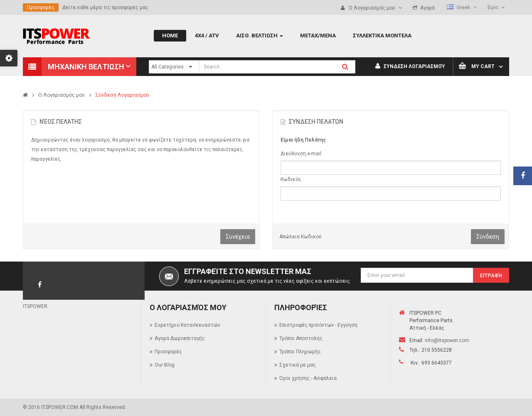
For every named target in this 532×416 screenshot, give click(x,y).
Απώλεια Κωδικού (300, 237)
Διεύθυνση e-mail (301, 154)
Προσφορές (41, 7)
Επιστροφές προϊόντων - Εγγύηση (318, 325)
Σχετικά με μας (298, 365)
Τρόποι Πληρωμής (300, 352)
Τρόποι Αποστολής (301, 338)
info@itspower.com (447, 340)
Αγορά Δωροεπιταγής (180, 338)
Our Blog (165, 365)
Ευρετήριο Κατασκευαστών (187, 325)
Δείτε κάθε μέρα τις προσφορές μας (105, 7)
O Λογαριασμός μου (62, 95)
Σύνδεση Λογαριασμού (410, 66)
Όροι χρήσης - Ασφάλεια (308, 378)
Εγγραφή (491, 276)
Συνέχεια (238, 237)
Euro (496, 7)
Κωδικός (291, 179)
